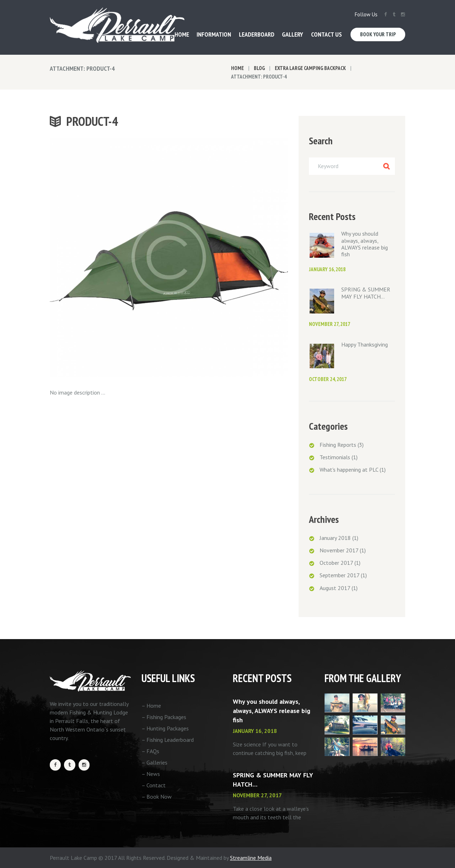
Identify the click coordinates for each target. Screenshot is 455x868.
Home (237, 68)
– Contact (154, 785)
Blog (259, 68)
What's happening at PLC (349, 470)
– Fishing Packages (164, 717)
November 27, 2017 (330, 324)
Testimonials (335, 457)
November (339, 550)
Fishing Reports (338, 445)
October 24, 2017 (328, 379)
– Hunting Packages (165, 728)
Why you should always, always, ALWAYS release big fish (365, 244)
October (336, 563)
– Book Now (157, 797)
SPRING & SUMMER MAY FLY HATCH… (366, 293)
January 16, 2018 (327, 269)
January (335, 538)
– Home (151, 706)
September (339, 575)
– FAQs (150, 751)
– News (151, 774)
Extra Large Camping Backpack (310, 68)
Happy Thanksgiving (365, 344)
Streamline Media (251, 858)
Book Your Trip (378, 34)
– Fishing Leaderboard (168, 740)
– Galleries (154, 762)
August (335, 588)
